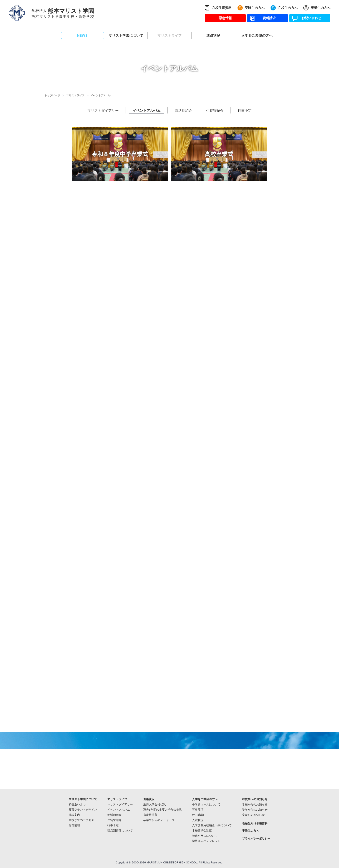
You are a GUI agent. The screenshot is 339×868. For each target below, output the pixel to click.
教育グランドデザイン (83, 810)
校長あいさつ (77, 804)
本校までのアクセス (81, 820)
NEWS (82, 35)
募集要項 (198, 810)
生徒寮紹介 (215, 110)
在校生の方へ (288, 8)
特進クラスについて (205, 836)
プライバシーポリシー (256, 839)
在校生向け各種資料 (255, 824)
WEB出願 (198, 815)
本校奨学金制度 (202, 831)
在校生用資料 (222, 8)
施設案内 (74, 815)
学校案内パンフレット (206, 841)
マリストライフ (75, 95)
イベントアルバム (147, 110)
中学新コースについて (206, 804)
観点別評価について (120, 831)
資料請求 (268, 18)
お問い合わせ (310, 18)
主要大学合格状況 (155, 804)
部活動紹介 (183, 110)
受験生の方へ (255, 8)
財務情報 (74, 825)
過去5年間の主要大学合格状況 (162, 810)
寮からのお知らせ (253, 815)
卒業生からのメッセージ (159, 820)
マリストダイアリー (103, 110)
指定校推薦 (150, 815)
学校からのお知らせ (255, 804)
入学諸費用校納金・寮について (212, 825)
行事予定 (245, 110)
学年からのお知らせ (255, 810)
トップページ (52, 95)
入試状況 (198, 820)
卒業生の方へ (321, 8)
